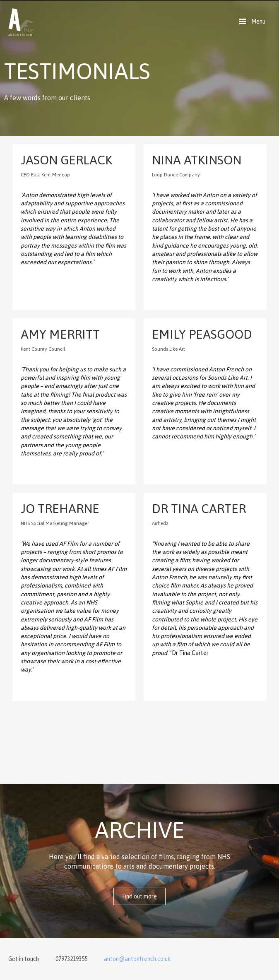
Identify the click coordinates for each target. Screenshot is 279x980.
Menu (258, 22)
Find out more (139, 896)
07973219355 (71, 959)
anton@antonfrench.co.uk (137, 959)
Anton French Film (21, 22)
